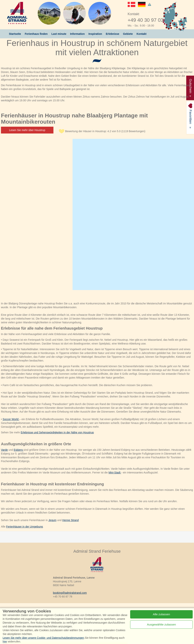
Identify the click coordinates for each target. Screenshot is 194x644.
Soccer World (11, 419)
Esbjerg (18, 450)
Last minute (59, 34)
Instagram (60, 612)
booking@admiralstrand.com (70, 593)
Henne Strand (70, 520)
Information (77, 34)
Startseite (15, 34)
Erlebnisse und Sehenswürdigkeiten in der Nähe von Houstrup (57, 432)
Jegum (52, 520)
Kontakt (142, 34)
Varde (4, 450)
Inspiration (95, 34)
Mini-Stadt (115, 473)
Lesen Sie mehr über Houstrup (27, 130)
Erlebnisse (113, 34)
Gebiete (128, 34)
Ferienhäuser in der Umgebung (24, 527)
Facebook (37, 612)
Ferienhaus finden (36, 34)
